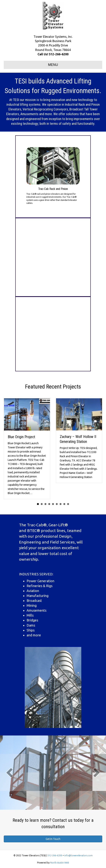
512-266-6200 (59, 54)
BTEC (32, 530)
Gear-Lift (57, 525)
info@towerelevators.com (78, 855)
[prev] (9, 773)
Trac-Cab (35, 525)
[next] (97, 773)
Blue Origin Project (21, 437)
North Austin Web (60, 863)
